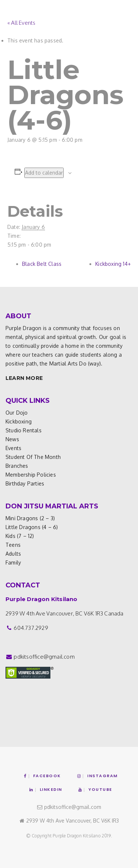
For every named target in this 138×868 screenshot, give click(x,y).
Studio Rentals (24, 430)
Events (13, 448)
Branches (17, 466)
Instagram (98, 776)
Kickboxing (19, 421)
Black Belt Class (42, 264)
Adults (13, 554)
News (12, 439)
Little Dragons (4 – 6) (32, 527)
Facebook (43, 776)
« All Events (21, 23)
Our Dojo (17, 413)
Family (13, 562)
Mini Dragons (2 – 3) (30, 518)
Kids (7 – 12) (20, 536)
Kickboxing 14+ (113, 264)
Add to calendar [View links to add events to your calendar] (44, 173)
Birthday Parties (25, 483)
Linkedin (46, 789)
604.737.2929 (31, 628)
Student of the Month (33, 457)
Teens (13, 545)
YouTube (95, 789)
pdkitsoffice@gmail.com (44, 657)
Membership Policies (31, 475)
